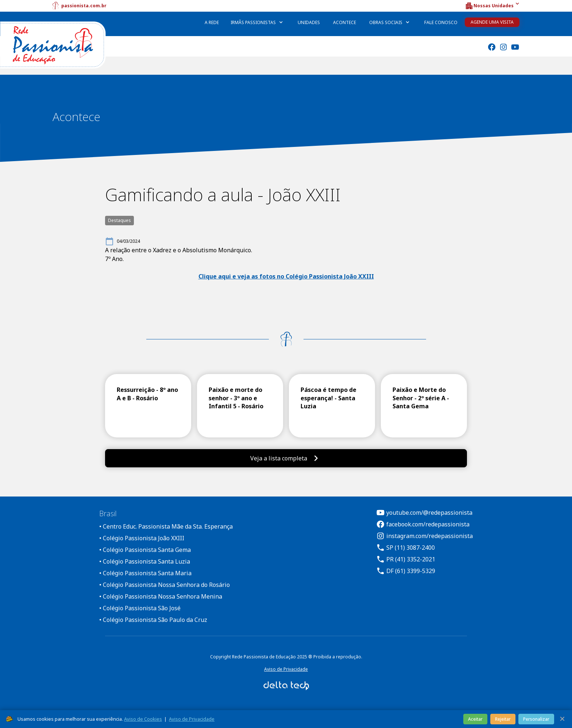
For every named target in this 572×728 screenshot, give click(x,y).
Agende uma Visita (492, 22)
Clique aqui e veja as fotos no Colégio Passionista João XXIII (286, 276)
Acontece (345, 22)
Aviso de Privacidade (286, 669)
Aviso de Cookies (143, 719)
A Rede (212, 22)
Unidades (309, 22)
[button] (492, 6)
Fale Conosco (441, 22)
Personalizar (536, 719)
